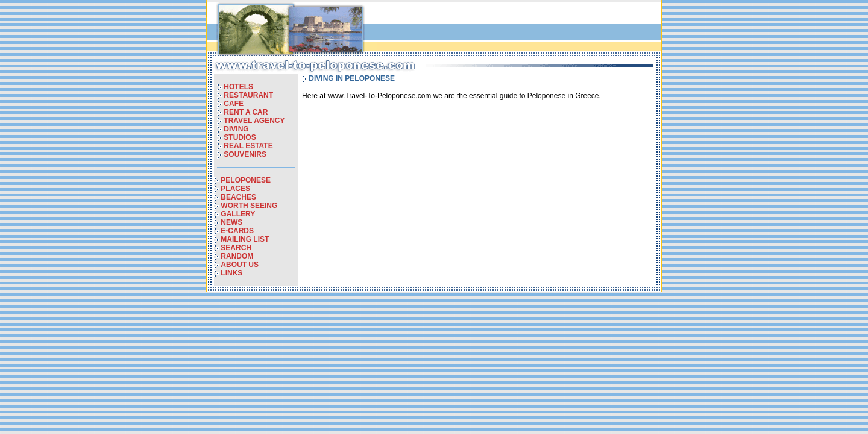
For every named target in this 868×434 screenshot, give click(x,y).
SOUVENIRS (245, 154)
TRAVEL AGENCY (254, 121)
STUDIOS (240, 137)
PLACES (235, 189)
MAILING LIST (245, 239)
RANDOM (237, 256)
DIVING (236, 129)
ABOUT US (240, 265)
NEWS (231, 222)
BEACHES (238, 197)
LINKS (231, 273)
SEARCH (236, 248)
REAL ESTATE (248, 146)
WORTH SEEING (249, 206)
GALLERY (238, 214)
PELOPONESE (246, 180)
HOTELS (238, 87)
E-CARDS (237, 231)
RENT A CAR (246, 112)
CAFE (234, 104)
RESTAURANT (248, 95)
